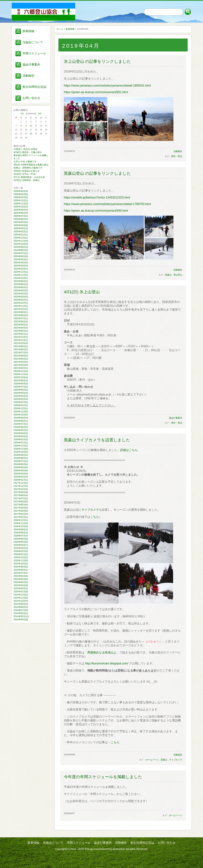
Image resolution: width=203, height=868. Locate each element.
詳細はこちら (129, 450)
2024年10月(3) (21, 244)
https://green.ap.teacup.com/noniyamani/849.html (96, 211)
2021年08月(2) (21, 349)
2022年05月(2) (21, 325)
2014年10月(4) (21, 601)
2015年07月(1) (21, 573)
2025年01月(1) (21, 235)
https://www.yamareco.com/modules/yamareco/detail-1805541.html (107, 86)
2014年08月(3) (21, 607)
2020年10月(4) (21, 377)
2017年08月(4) (21, 495)
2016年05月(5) (21, 542)
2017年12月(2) (21, 483)
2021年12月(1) (21, 337)
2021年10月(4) (21, 343)
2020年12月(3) (21, 371)
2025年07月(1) (21, 216)
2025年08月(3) (21, 213)
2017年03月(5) (21, 511)
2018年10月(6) (21, 452)
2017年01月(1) (21, 517)
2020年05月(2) (21, 393)
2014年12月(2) (21, 595)
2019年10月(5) (21, 415)
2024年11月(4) (21, 241)
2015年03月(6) (21, 585)
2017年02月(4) (21, 514)
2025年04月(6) (21, 225)
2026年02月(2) (21, 197)
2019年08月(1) (21, 421)
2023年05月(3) (21, 290)
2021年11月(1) (21, 340)
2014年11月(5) (21, 598)
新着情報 (28, 31)
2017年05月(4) (21, 505)
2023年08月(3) (21, 284)
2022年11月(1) (21, 306)
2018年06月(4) (21, 464)
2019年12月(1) (21, 408)
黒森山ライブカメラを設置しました (97, 440)
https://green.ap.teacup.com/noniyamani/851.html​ (96, 92)
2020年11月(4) (21, 374)
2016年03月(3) (21, 548)
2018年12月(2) (21, 446)
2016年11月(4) (21, 523)
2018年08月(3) (21, 458)
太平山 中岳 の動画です (25, 162)
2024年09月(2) (21, 247)
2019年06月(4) (21, 427)
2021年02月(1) (21, 368)
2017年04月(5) (21, 508)
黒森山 (168, 275)
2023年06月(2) (21, 287)
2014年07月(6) (21, 610)
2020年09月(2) (21, 381)
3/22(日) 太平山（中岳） (25, 174)
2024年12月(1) (21, 238)
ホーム (60, 29)
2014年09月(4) (21, 604)
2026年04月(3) (21, 191)
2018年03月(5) (21, 474)
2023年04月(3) (21, 294)
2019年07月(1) (21, 424)
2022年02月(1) (21, 334)
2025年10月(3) (21, 207)
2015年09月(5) (21, 567)
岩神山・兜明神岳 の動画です (28, 168)
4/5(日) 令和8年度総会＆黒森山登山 (31, 165)
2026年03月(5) (21, 194)
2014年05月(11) (21, 616)
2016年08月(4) (21, 533)
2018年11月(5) (21, 449)
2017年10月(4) (21, 489)
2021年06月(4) (21, 356)
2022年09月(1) (21, 312)
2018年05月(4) (21, 467)
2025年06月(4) (21, 219)
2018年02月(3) (21, 477)
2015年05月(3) (21, 579)
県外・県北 (177, 156)
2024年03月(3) (21, 266)
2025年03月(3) (21, 228)
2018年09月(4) (21, 455)
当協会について (33, 42)
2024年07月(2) (21, 253)
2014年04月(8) (21, 620)
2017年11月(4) (21, 486)
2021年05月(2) (21, 359)
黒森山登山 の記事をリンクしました (97, 173)
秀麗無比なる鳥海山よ (102, 652)
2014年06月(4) (21, 613)
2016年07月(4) (21, 536)
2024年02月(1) (21, 269)
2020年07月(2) (21, 387)
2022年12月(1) (21, 303)
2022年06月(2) (21, 322)
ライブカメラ (90, 510)
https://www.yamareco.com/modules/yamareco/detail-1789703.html (107, 204)
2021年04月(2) (21, 362)
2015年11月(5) (21, 561)
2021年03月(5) (21, 365)
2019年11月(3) (21, 412)
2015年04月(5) (21, 582)
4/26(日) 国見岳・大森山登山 (28, 152)
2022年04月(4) (21, 328)
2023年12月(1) (21, 272)
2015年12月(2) (21, 557)
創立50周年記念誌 (35, 87)
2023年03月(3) (21, 297)
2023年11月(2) (21, 275)
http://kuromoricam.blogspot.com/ (107, 663)
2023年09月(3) (21, 281)
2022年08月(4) (21, 315)
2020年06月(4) (21, 390)
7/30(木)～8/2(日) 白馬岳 (25, 149)
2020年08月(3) (21, 384)
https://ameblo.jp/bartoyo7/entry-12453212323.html (97, 197)
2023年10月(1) (21, 278)
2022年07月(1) (21, 318)
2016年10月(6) (21, 526)
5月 (40, 114)
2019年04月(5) (21, 433)
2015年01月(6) (21, 592)
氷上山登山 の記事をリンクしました (97, 61)
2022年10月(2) (21, 309)
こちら (95, 517)
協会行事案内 (31, 65)
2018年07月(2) (21, 461)
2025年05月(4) (21, 222)
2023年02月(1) (21, 300)
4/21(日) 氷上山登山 (82, 292)
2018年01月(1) (21, 480)
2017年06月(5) (21, 502)
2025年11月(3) (21, 204)
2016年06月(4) (21, 539)
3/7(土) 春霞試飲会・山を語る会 (29, 177)
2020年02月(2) (21, 402)
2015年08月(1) (21, 570)
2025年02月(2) (21, 232)
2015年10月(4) (21, 564)
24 (31, 134)
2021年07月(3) (21, 353)
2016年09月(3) (21, 529)
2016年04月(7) (21, 545)
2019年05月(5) (21, 430)
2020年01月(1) (21, 405)
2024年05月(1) (21, 259)
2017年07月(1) (21, 498)
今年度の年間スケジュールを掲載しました (103, 777)
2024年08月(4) (21, 250)
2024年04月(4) (21, 263)
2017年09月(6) (21, 492)
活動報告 (28, 76)
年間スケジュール (34, 53)
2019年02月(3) (21, 439)
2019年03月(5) (21, 436)
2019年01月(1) (21, 443)
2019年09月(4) (21, 418)
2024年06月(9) (21, 256)
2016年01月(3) (21, 554)
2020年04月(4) (21, 396)
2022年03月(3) (21, 331)
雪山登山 (178, 275)
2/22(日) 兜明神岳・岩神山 (27, 180)
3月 (22, 114)
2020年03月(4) (21, 399)
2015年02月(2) (21, 588)
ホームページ (152, 760)
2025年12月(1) (21, 200)
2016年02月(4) (21, 551)
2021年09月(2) (21, 346)
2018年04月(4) (21, 471)
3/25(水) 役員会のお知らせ (27, 171)
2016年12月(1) (21, 520)
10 (31, 126)
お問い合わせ (31, 98)
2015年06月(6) (21, 576)
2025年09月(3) (21, 210)
